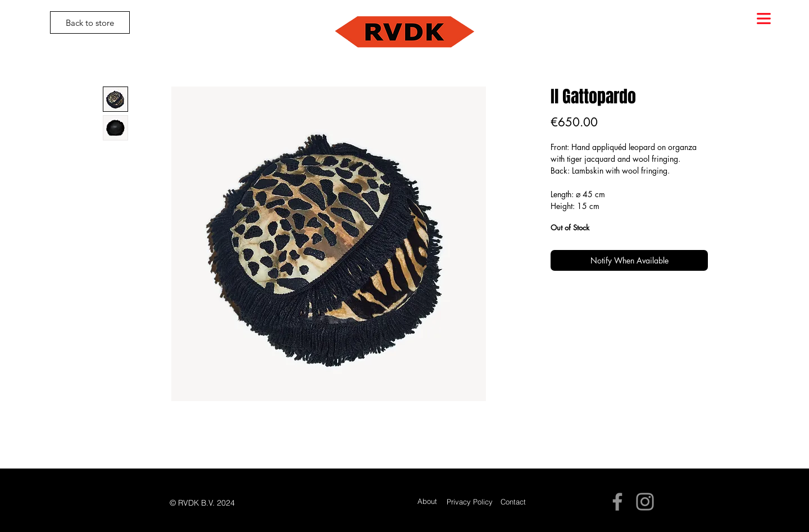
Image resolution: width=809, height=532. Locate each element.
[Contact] (513, 502)
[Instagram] (645, 502)
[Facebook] (617, 502)
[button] (764, 19)
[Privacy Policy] (470, 502)
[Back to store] (90, 22)
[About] (427, 501)
